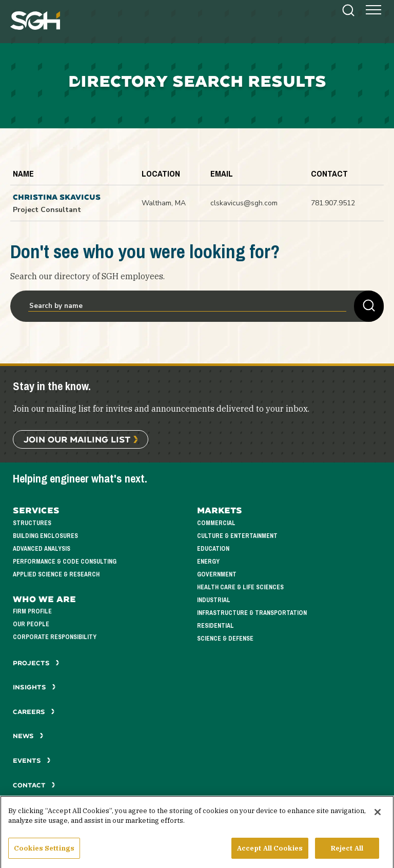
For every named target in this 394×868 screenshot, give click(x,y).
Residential (215, 626)
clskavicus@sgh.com (244, 203)
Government (217, 575)
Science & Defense (225, 639)
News (28, 736)
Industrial (214, 600)
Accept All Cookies (270, 852)
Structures (32, 523)
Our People (31, 624)
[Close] (378, 816)
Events (32, 760)
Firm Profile (32, 612)
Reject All (347, 852)
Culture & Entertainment (237, 536)
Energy (208, 562)
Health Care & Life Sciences (240, 587)
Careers (34, 712)
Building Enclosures (45, 536)
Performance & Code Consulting (65, 562)
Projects (36, 663)
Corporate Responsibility (55, 637)
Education (213, 549)
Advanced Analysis (42, 549)
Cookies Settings (44, 852)
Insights (34, 687)
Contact (34, 785)
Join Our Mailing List (77, 439)
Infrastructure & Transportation (252, 613)
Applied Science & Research (56, 575)
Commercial (216, 523)
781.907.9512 (333, 203)
